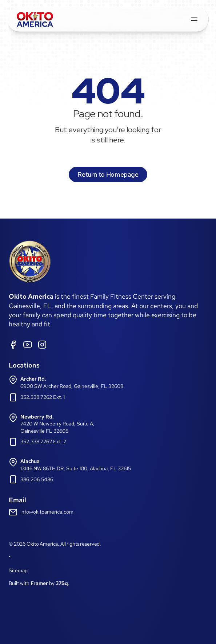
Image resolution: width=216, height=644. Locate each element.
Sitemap (18, 570)
